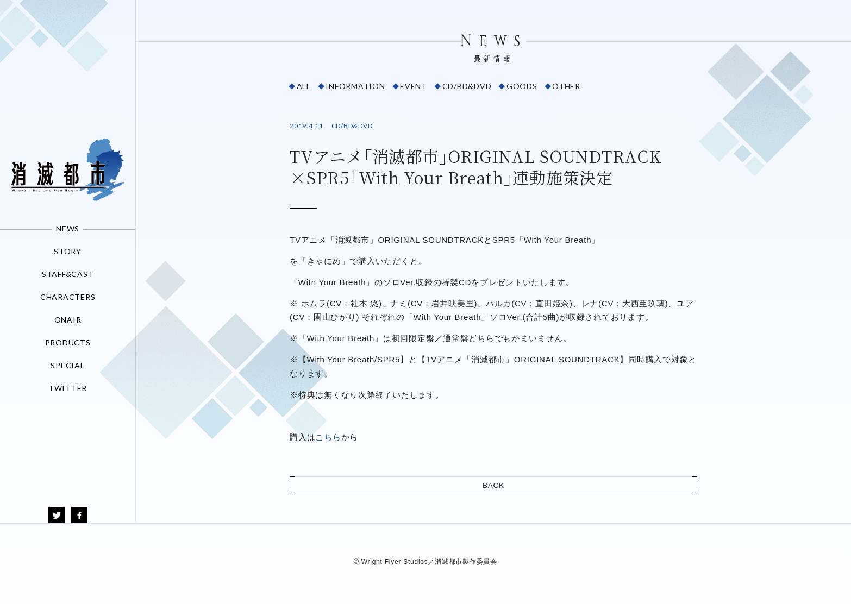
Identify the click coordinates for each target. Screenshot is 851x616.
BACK (493, 485)
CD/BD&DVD (467, 86)
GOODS (522, 86)
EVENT (414, 86)
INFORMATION (355, 86)
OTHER (566, 86)
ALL (304, 86)
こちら (328, 437)
